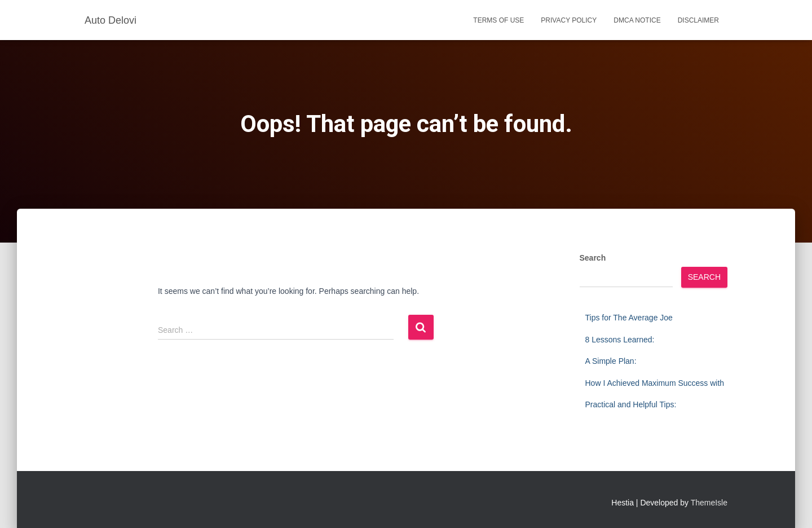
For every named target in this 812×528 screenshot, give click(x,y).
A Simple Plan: (611, 361)
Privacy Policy (569, 20)
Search (593, 258)
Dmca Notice (637, 20)
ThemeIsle (709, 503)
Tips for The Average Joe (629, 318)
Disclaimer (698, 20)
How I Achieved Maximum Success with (655, 383)
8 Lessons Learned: (620, 340)
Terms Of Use (498, 20)
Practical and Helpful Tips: (631, 404)
